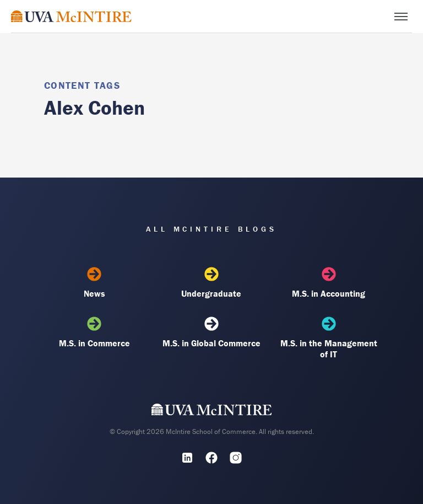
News (94, 283)
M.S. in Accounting (329, 283)
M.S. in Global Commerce (211, 333)
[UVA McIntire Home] (212, 412)
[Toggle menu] (401, 17)
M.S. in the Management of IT (329, 338)
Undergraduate (211, 283)
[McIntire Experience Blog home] (71, 16)
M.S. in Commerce (94, 333)
